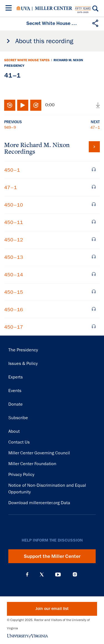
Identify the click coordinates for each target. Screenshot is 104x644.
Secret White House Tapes (27, 60)
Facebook (27, 575)
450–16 (14, 310)
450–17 (14, 327)
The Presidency (23, 350)
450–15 (14, 292)
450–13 (14, 257)
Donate (16, 404)
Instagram (75, 574)
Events (15, 391)
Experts (16, 377)
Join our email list (52, 609)
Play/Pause (23, 105)
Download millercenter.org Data (39, 503)
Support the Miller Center (52, 556)
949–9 (10, 127)
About (14, 431)
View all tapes (94, 147)
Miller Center (54, 8)
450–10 (14, 205)
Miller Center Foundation (32, 464)
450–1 (12, 170)
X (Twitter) (42, 575)
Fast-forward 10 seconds (36, 105)
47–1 (95, 127)
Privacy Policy (21, 475)
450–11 (14, 222)
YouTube (58, 575)
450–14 (14, 275)
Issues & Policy (23, 364)
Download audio (98, 105)
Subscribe (18, 418)
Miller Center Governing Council (39, 453)
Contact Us (19, 442)
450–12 (14, 240)
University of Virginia (23, 8)
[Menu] (10, 9)
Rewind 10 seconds (10, 105)
